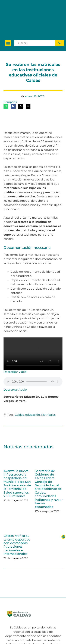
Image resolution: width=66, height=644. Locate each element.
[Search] (60, 15)
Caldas (19, 387)
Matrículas (48, 387)
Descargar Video (15, 344)
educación (33, 387)
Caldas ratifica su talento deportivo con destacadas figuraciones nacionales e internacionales (17, 517)
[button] (8, 15)
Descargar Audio (15, 362)
